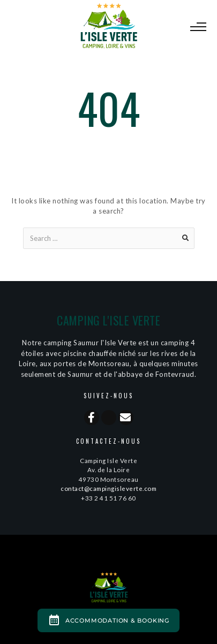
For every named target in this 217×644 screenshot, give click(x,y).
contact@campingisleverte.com (108, 488)
